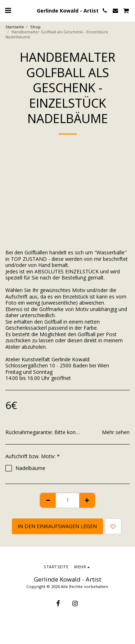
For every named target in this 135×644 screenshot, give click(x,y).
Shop (35, 27)
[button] (8, 10)
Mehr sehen (116, 432)
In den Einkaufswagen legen (57, 526)
